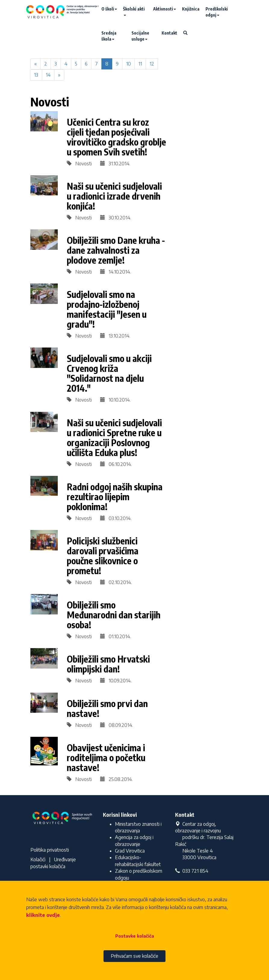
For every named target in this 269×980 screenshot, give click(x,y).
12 (152, 64)
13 (36, 75)
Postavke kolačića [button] (135, 936)
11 (140, 64)
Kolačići (38, 859)
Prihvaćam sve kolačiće (134, 956)
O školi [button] (109, 9)
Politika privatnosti (50, 850)
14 (48, 75)
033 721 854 (192, 871)
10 (128, 64)
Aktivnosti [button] (165, 9)
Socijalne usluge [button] (140, 36)
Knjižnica (191, 9)
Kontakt (169, 33)
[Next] (59, 75)
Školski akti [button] (134, 11)
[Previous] (36, 64)
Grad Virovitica (130, 851)
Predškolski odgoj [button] (217, 12)
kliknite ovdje (43, 915)
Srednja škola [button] (109, 36)
